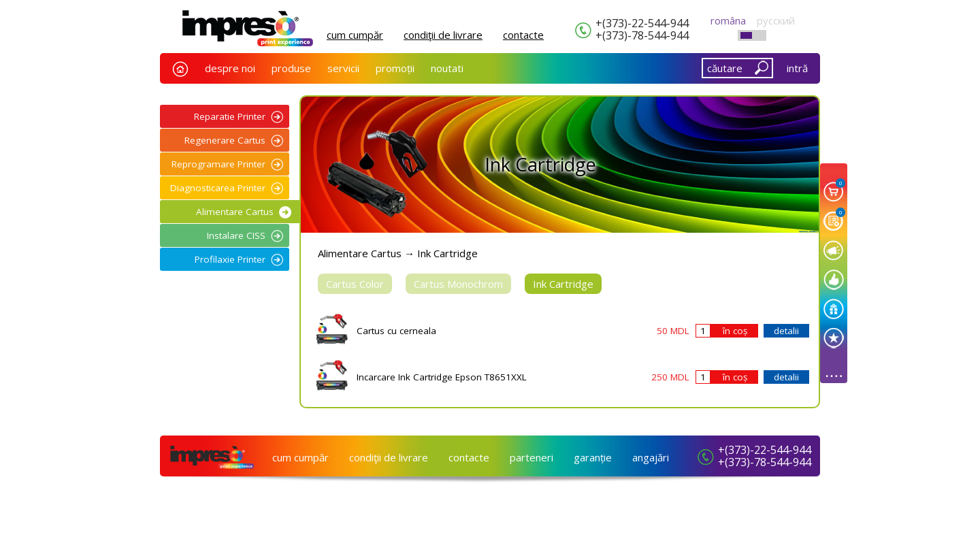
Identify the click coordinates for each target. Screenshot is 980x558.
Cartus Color (355, 284)
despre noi (230, 68)
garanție (593, 457)
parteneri (532, 457)
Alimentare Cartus (235, 212)
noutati (447, 68)
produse (291, 68)
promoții (395, 68)
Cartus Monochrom (458, 284)
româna (728, 20)
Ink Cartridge (563, 284)
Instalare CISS (236, 235)
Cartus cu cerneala (396, 331)
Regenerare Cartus (225, 140)
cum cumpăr (355, 35)
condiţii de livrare (443, 35)
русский (776, 20)
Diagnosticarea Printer (218, 188)
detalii (786, 331)
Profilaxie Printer (230, 259)
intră (797, 68)
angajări (651, 457)
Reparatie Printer (230, 116)
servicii (343, 68)
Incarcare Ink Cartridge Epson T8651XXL (442, 377)
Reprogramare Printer (218, 164)
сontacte (523, 35)
